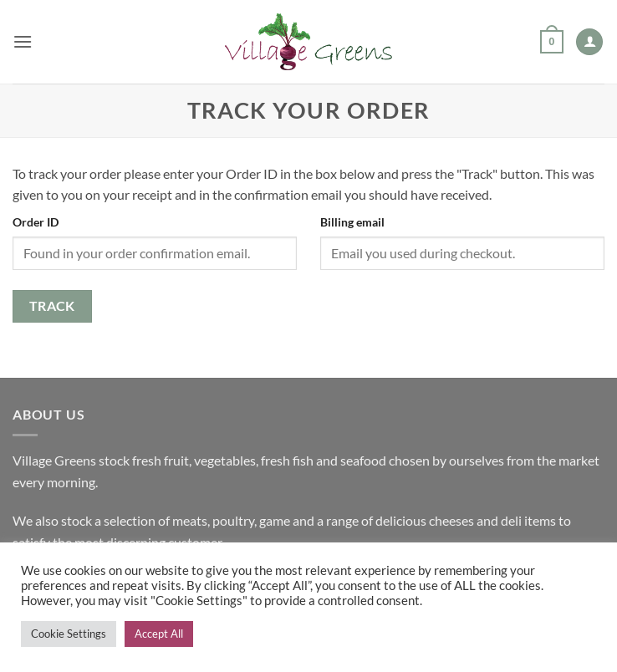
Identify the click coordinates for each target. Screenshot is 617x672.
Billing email (352, 222)
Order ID (36, 222)
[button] (23, 41)
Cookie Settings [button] (69, 634)
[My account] (589, 42)
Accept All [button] (159, 634)
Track (52, 306)
